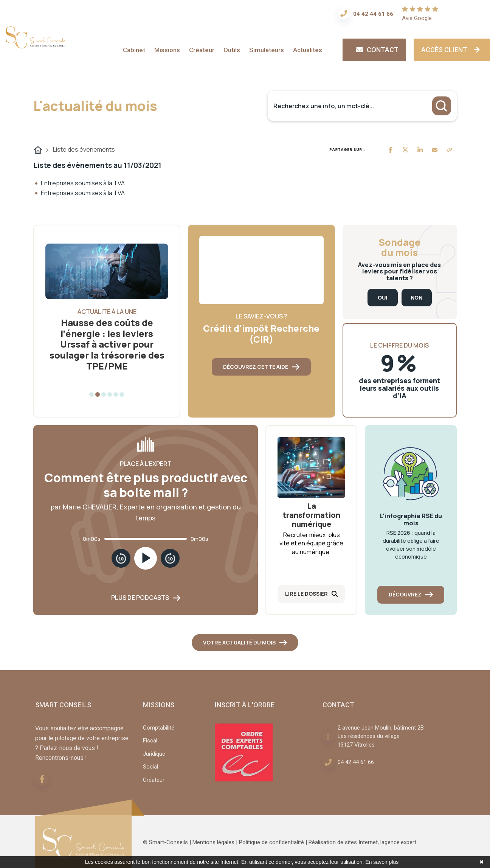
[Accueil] (36, 45)
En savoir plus (382, 862)
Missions (167, 50)
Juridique (154, 758)
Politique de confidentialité (271, 847)
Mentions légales (213, 847)
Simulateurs (267, 50)
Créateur (202, 50)
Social (150, 771)
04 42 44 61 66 (373, 14)
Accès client (452, 50)
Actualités (308, 50)
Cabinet (134, 50)
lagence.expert (398, 847)
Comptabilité (159, 732)
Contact (376, 50)
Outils (232, 50)
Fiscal (150, 745)
